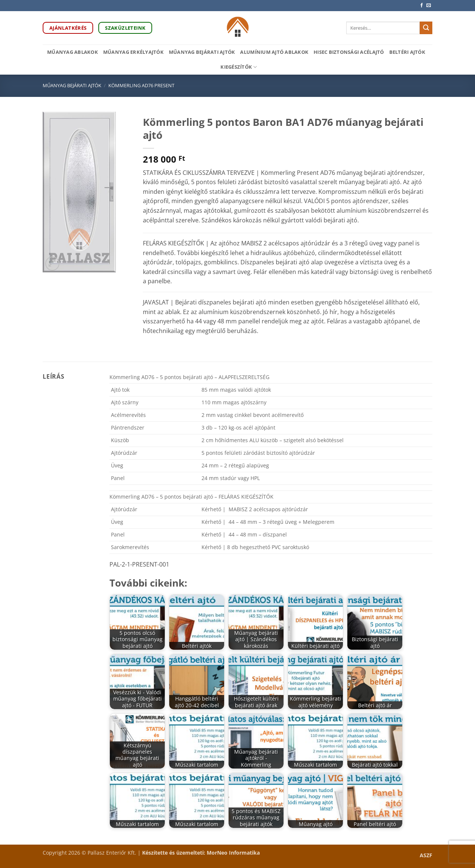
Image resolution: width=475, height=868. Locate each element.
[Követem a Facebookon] (422, 6)
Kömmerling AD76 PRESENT (141, 85)
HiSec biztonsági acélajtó (349, 52)
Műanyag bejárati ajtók (202, 52)
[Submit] (426, 28)
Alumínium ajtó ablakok (274, 52)
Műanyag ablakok (73, 52)
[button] (53, 264)
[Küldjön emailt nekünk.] (429, 6)
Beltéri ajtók (407, 52)
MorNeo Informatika (233, 853)
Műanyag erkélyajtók (133, 52)
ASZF (426, 855)
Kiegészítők (239, 67)
